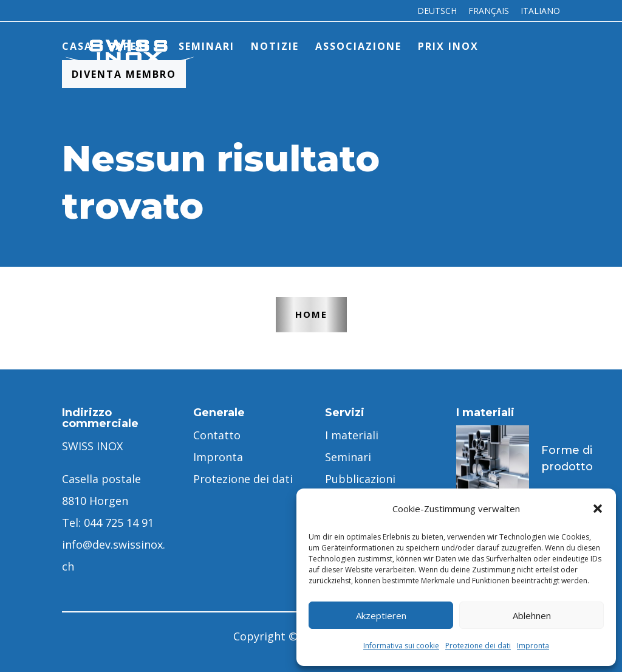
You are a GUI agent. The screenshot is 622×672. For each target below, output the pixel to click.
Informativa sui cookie (401, 646)
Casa (77, 46)
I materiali (352, 435)
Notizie (275, 46)
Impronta (533, 646)
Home (311, 314)
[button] (598, 509)
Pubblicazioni (360, 479)
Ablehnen (532, 615)
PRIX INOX (448, 46)
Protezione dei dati (478, 646)
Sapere (129, 46)
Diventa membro (124, 74)
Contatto (217, 435)
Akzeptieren (381, 615)
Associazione (358, 46)
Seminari (207, 46)
